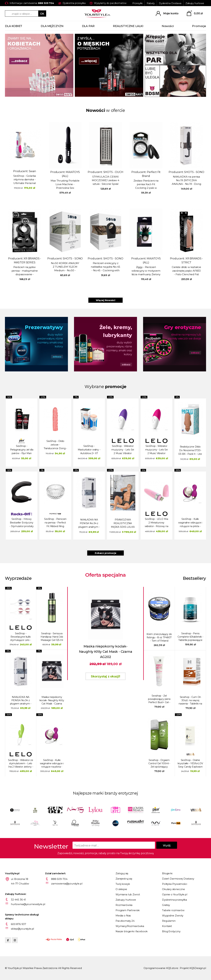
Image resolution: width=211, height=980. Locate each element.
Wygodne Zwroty (173, 916)
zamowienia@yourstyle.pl (67, 884)
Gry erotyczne (183, 327)
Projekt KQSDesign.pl (193, 968)
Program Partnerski (128, 910)
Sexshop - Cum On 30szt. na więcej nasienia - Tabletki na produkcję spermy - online (190, 700)
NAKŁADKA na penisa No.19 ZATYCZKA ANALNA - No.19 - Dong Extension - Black (186, 181)
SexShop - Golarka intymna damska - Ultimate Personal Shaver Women (25, 180)
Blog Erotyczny (171, 931)
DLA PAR (88, 26)
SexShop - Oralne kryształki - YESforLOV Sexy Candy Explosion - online (190, 763)
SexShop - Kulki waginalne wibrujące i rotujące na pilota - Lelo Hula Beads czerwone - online (190, 523)
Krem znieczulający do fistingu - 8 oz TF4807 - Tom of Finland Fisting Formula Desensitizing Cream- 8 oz (159, 637)
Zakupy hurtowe (195, 3)
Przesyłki (137, 3)
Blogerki (167, 873)
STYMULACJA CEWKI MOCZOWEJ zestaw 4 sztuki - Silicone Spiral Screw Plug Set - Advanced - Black (105, 181)
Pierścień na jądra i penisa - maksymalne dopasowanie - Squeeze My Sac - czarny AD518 (25, 271)
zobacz (57, 357)
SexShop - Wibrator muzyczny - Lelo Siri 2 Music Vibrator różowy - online (157, 450)
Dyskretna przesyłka (174, 900)
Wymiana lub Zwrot (128, 894)
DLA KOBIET (14, 26)
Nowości (168, 26)
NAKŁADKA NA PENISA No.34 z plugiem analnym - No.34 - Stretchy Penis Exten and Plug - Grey (89, 524)
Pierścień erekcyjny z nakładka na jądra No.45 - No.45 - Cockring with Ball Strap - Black (105, 267)
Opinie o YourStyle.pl (175, 894)
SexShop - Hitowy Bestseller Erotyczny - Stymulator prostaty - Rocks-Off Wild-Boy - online (22, 523)
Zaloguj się (122, 873)
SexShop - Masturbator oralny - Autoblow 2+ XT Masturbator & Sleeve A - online (89, 450)
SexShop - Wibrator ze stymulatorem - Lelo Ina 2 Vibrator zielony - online (21, 763)
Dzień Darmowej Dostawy (178, 879)
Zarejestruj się (124, 879)
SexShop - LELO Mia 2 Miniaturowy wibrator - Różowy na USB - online (157, 523)
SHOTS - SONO (194, 172)
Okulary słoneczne (173, 889)
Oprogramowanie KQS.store (161, 968)
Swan (32, 171)
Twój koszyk (123, 884)
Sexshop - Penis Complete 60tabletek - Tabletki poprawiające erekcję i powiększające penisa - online (190, 637)
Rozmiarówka (124, 905)
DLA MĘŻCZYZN (52, 26)
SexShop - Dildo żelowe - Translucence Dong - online (55, 445)
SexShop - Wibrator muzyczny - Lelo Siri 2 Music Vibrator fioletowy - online (123, 450)
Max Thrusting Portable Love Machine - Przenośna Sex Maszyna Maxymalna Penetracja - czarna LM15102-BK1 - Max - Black (65, 184)
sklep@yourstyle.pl (22, 929)
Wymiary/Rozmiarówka (130, 926)
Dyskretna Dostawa (170, 3)
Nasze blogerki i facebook (132, 931)
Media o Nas (123, 916)
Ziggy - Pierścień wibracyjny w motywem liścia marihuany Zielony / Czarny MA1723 (146, 271)
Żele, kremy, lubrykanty (116, 331)
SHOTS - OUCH (113, 172)
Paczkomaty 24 (125, 921)
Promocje (199, 26)
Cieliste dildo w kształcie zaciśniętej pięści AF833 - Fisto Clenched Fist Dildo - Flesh (186, 271)
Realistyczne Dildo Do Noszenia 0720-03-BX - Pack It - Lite (190, 450)
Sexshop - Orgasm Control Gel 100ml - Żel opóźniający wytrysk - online (159, 763)
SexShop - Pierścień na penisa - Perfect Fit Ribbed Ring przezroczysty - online (55, 523)
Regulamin (169, 921)
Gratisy (166, 905)
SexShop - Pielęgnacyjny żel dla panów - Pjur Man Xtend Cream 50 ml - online (22, 450)
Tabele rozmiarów (173, 910)
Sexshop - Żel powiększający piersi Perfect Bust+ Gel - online (159, 699)
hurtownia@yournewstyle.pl (28, 904)
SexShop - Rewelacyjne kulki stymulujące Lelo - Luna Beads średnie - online (21, 637)
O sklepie (121, 889)
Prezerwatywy (44, 327)
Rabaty (151, 3)
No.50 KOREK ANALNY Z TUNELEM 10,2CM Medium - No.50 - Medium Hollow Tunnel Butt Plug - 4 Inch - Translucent (65, 267)
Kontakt (167, 926)
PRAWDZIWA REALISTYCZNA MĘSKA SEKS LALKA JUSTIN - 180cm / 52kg (123, 524)
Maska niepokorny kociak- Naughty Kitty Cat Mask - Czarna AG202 (52, 700)
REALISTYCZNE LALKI (128, 26)
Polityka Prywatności (175, 884)
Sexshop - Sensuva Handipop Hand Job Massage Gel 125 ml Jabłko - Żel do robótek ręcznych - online (52, 637)
